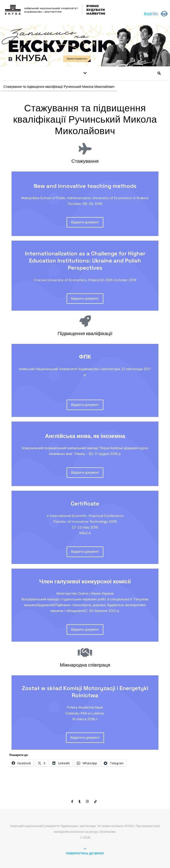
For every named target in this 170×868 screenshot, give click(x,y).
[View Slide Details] (85, 46)
